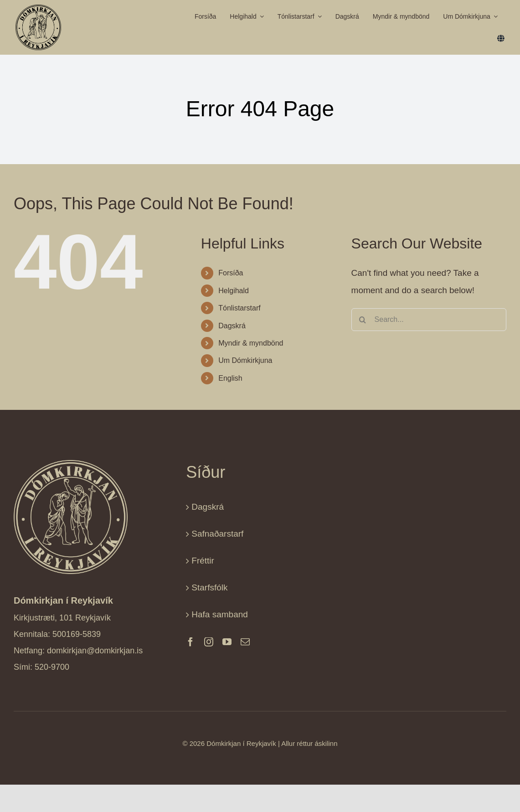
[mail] (245, 642)
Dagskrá (232, 326)
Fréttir (203, 561)
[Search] (363, 320)
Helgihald (234, 291)
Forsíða (231, 273)
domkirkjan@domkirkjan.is (95, 651)
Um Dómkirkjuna (245, 360)
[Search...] (429, 320)
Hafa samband (220, 614)
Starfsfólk (209, 587)
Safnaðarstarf (217, 534)
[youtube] (227, 642)
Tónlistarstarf (239, 308)
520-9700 (52, 667)
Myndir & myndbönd (251, 343)
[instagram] (209, 642)
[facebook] (190, 642)
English (230, 378)
